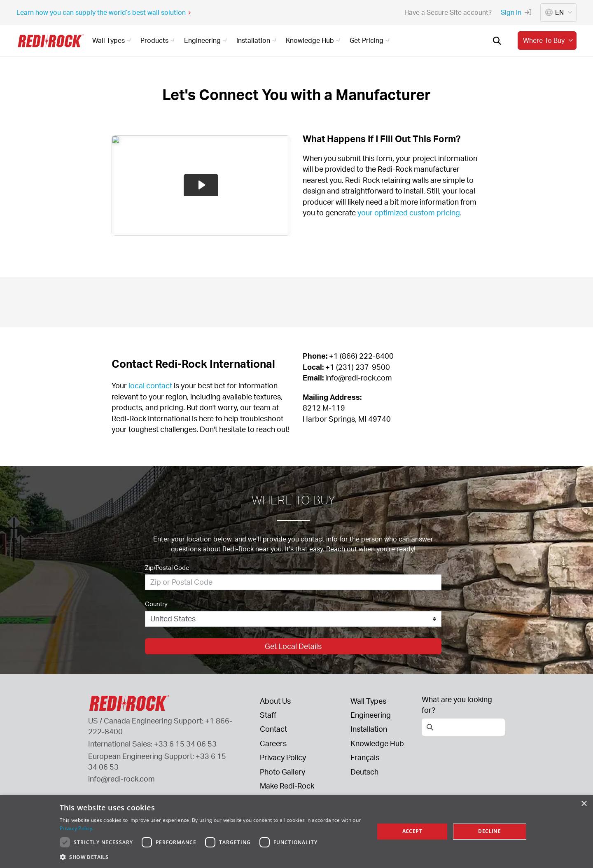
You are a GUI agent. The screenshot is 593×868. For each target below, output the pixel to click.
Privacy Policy (283, 757)
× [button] (584, 804)
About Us (275, 701)
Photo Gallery (282, 772)
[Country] (293, 619)
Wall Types (368, 701)
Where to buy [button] (549, 40)
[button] (212, 857)
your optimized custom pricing (408, 212)
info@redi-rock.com (121, 779)
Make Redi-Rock (287, 786)
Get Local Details (293, 646)
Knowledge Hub (377, 743)
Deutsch (364, 772)
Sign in (516, 12)
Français (365, 757)
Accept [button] (412, 831)
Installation (369, 729)
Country (156, 604)
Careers (273, 743)
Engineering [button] (207, 40)
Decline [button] (489, 831)
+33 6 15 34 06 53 (185, 744)
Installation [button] (258, 40)
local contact (150, 385)
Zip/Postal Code (167, 568)
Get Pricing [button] (371, 40)
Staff (268, 715)
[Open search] (497, 41)
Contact (273, 729)
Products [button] (159, 40)
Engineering (371, 715)
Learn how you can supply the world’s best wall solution (104, 12)
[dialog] (296, 832)
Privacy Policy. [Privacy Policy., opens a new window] (77, 828)
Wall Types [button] (113, 40)
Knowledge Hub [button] (314, 40)
